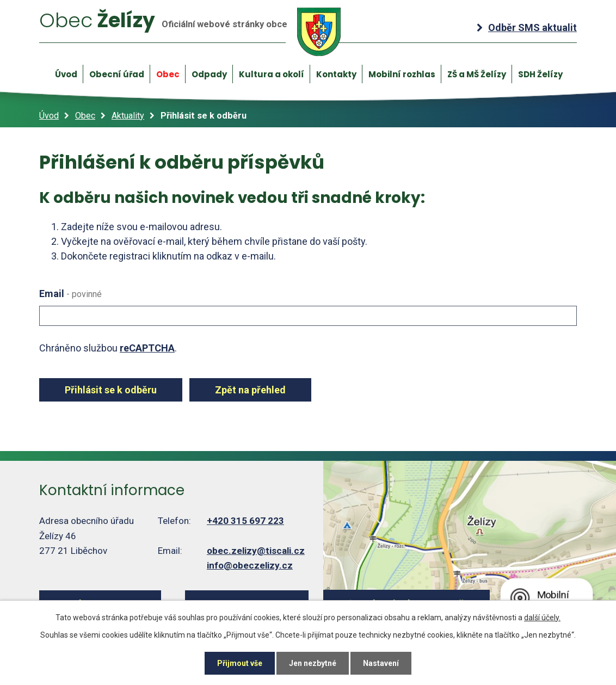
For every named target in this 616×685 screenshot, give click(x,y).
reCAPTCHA (147, 348)
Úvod (66, 74)
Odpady (209, 74)
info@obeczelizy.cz (250, 565)
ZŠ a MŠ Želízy (477, 74)
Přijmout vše (240, 663)
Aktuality (128, 116)
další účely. (542, 618)
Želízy (190, 32)
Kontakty (336, 74)
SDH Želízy (540, 74)
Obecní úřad (117, 74)
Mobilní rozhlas (402, 74)
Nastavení (381, 663)
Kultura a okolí (272, 74)
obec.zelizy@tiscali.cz (256, 551)
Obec (168, 74)
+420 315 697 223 (245, 521)
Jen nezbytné (313, 663)
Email (70, 294)
